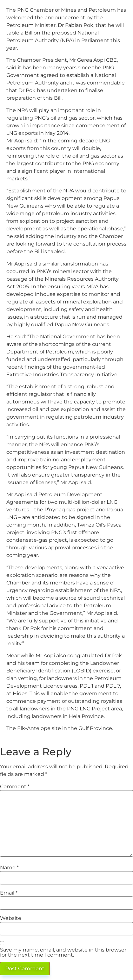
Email (9, 893)
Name (9, 868)
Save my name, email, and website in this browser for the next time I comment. (63, 952)
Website (11, 918)
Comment (15, 787)
